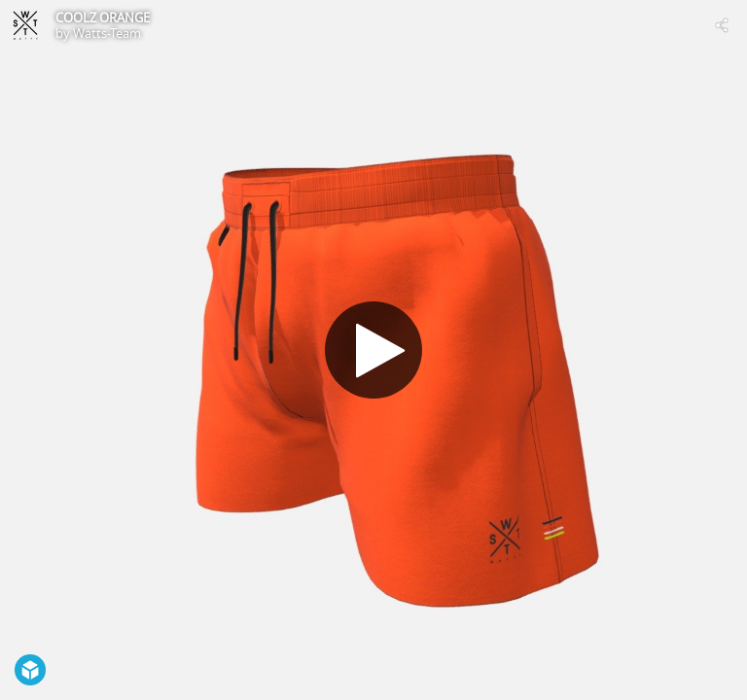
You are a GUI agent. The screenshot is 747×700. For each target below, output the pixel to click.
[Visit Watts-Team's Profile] (25, 25)
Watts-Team (107, 33)
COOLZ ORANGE (103, 17)
